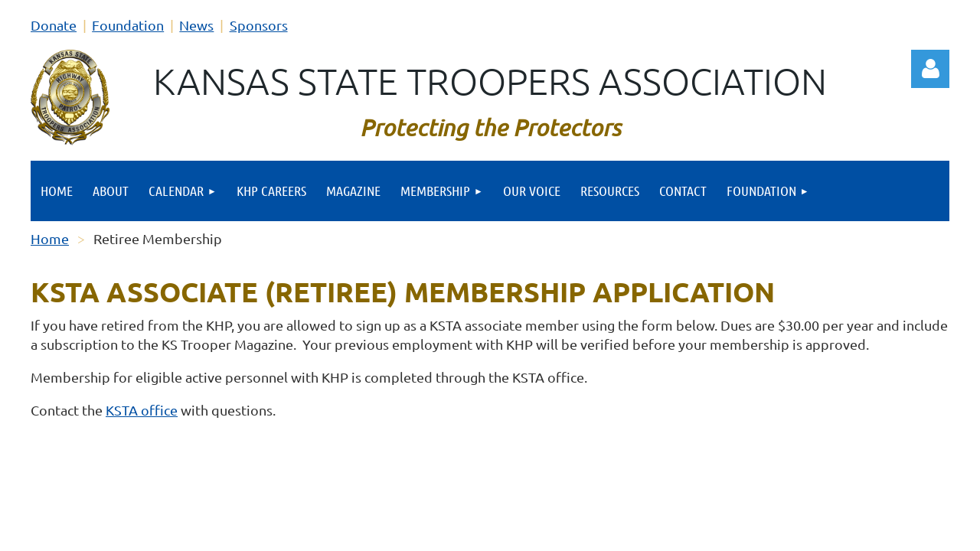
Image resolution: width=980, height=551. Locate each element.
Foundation (128, 25)
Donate (54, 25)
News (196, 25)
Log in (930, 69)
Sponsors (259, 25)
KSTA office (142, 410)
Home (50, 238)
